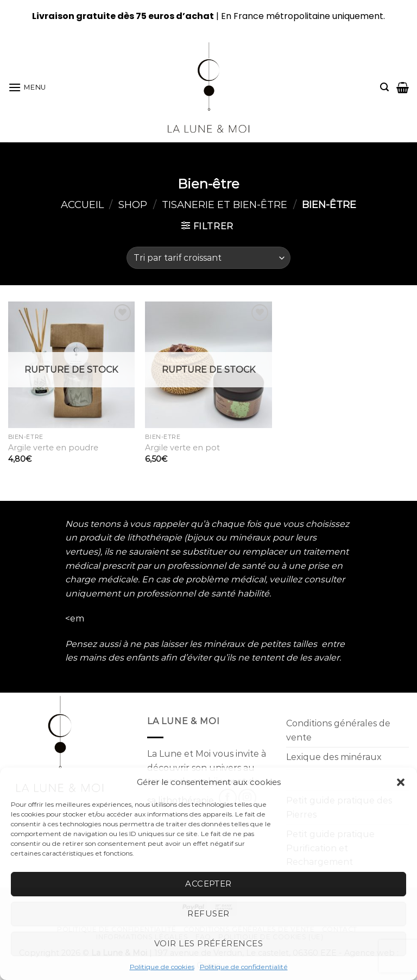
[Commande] (208, 257)
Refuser (208, 913)
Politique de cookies (162, 967)
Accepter (208, 884)
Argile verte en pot (182, 448)
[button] (401, 782)
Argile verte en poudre (53, 448)
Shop (133, 205)
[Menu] (27, 87)
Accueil (82, 205)
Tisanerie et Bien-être (225, 205)
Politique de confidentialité (244, 967)
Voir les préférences (208, 943)
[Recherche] (384, 87)
